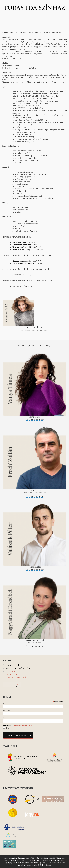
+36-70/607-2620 (45, 863)
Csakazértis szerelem (22, 245)
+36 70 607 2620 (13, 674)
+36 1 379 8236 (12, 671)
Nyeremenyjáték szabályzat (19, 863)
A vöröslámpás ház (20, 242)
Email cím (7, 704)
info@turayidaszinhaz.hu (17, 677)
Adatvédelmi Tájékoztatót (23, 725)
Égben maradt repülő (22, 247)
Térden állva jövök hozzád (23, 263)
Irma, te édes (18, 249)
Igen (8, 728)
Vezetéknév (7, 718)
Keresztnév (7, 711)
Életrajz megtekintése (35, 419)
